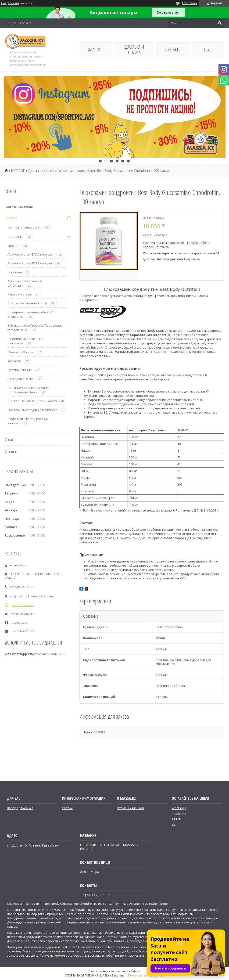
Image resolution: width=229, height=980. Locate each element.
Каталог (11, 218)
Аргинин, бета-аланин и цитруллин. (25, 283)
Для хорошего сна (21, 379)
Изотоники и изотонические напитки (28, 421)
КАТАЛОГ (94, 50)
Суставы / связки (41, 171)
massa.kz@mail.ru (23, 614)
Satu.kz (136, 971)
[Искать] (220, 23)
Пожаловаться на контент (146, 975)
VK (174, 824)
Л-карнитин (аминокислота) (27, 303)
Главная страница (19, 206)
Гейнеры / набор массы (25, 228)
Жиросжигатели (19, 294)
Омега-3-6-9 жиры (20, 352)
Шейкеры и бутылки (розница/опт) (32, 401)
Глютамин (15, 272)
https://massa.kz (23, 605)
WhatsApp (179, 808)
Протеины (15, 237)
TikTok (176, 819)
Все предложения (20, 808)
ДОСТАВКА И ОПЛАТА (134, 50)
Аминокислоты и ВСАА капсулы (30, 263)
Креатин (13, 245)
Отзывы (11, 451)
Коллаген (14, 361)
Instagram (179, 813)
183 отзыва (189, 3)
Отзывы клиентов (130, 808)
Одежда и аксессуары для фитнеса (32, 410)
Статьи (67, 808)
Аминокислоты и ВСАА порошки (30, 254)
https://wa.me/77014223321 (47, 654)
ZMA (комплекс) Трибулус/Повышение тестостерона (35, 328)
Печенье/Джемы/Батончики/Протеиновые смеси (28, 390)
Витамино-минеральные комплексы (25, 341)
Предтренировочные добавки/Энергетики (30, 314)
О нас (9, 440)
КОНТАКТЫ (173, 50)
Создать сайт (10, 3)
